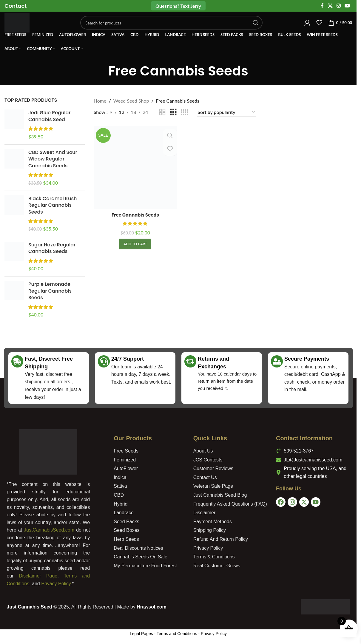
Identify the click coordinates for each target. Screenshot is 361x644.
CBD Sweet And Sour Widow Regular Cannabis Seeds (53, 159)
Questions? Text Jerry (178, 6)
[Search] (176, 27)
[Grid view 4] (184, 112)
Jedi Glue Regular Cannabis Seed (50, 116)
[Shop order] (227, 112)
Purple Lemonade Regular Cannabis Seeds (50, 291)
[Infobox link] (16, 6)
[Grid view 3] (173, 112)
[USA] (314, 539)
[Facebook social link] (322, 6)
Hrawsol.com (152, 607)
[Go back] (101, 71)
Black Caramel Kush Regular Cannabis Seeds (53, 205)
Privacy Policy (56, 584)
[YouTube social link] (347, 6)
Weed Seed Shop (131, 101)
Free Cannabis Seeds (135, 214)
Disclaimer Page (38, 576)
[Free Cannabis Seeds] (135, 167)
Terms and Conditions (177, 634)
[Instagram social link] (338, 6)
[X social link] (330, 6)
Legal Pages (141, 634)
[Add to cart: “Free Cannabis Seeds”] (135, 243)
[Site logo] (22, 26)
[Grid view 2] (162, 112)
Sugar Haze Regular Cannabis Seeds (52, 248)
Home (100, 101)
